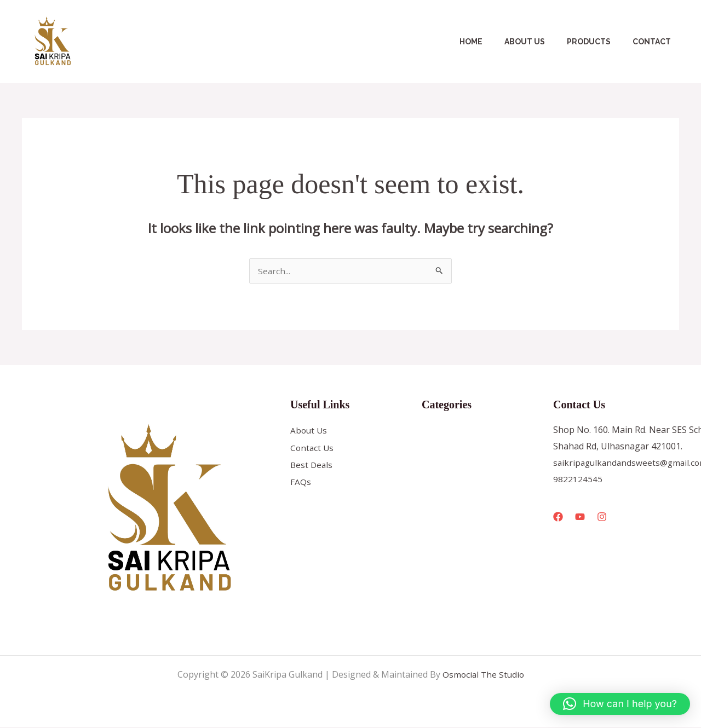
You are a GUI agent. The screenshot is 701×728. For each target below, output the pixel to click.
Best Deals (312, 467)
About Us (541, 42)
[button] (620, 704)
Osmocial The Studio (483, 675)
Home (494, 42)
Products (599, 42)
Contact (655, 42)
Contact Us (313, 449)
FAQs (301, 484)
